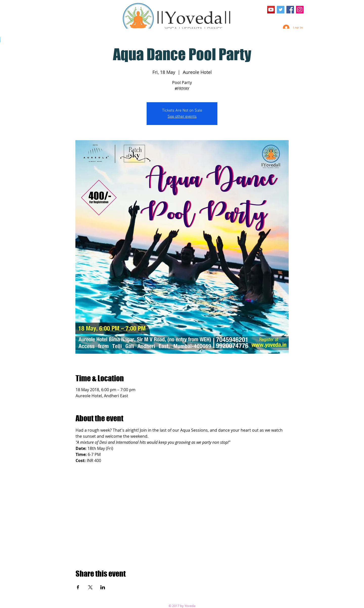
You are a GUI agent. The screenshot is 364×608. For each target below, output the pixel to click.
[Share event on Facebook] (78, 587)
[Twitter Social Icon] (281, 10)
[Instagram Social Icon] (300, 10)
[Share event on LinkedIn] (103, 587)
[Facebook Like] (294, 19)
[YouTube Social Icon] (271, 10)
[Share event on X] (90, 587)
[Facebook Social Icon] (290, 10)
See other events (182, 117)
